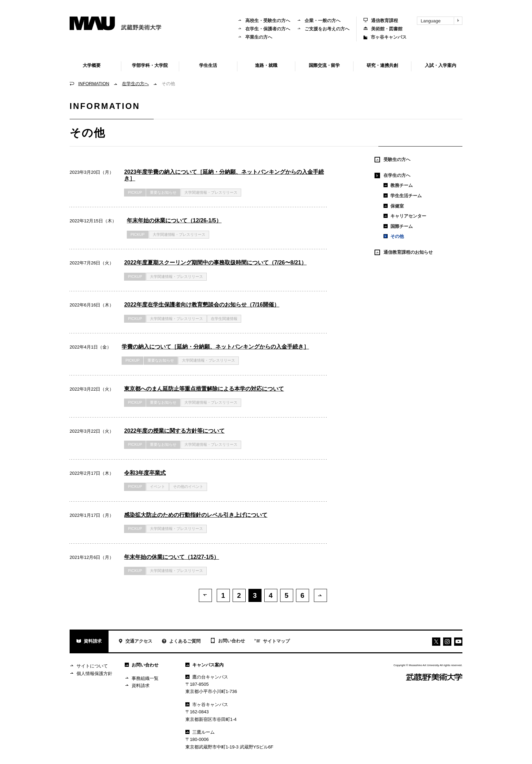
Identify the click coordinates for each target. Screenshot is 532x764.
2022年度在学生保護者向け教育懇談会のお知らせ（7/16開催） (202, 305)
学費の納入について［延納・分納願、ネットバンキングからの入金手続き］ (215, 347)
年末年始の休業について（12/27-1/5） (171, 557)
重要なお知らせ (163, 192)
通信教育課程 (381, 21)
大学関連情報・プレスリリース (211, 192)
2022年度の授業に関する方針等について (174, 431)
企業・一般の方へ (319, 21)
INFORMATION (94, 84)
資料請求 (89, 643)
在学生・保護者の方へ (264, 29)
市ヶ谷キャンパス (385, 37)
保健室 (394, 206)
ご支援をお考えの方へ (323, 29)
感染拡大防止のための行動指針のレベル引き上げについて (196, 515)
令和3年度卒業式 (145, 473)
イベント (157, 486)
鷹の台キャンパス (207, 678)
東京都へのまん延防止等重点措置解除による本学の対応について (204, 389)
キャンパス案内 (204, 666)
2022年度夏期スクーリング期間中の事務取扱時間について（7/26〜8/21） (215, 263)
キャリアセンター (405, 216)
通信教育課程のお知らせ (404, 252)
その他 (394, 236)
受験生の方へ (392, 160)
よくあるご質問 (181, 643)
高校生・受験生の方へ (264, 21)
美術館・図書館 (383, 29)
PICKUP (135, 192)
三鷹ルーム (200, 733)
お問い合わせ (228, 642)
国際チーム (398, 226)
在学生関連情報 (224, 319)
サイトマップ (272, 643)
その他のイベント (188, 486)
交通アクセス (135, 643)
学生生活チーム (403, 196)
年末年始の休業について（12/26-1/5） (174, 220)
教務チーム (398, 185)
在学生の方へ (135, 84)
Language (441, 21)
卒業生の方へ (255, 37)
